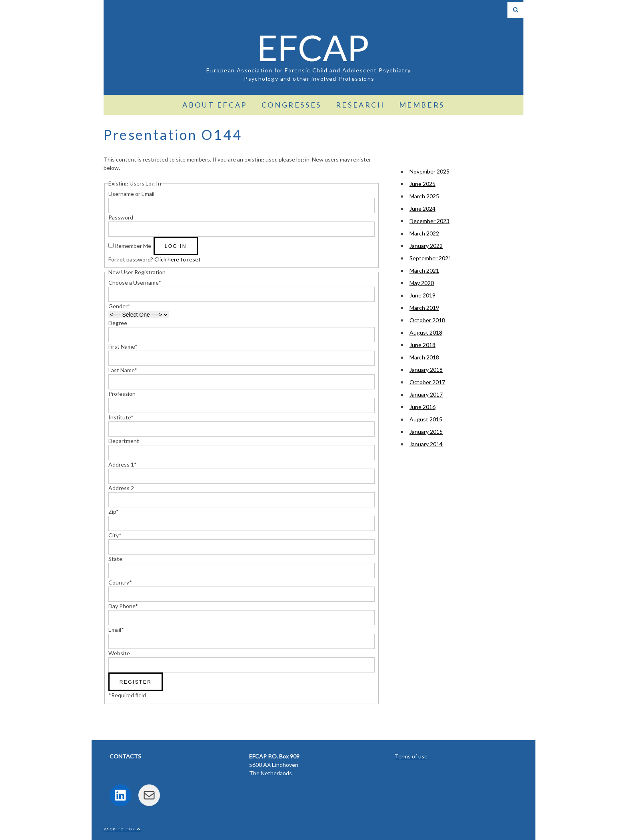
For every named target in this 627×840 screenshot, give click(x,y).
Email (116, 630)
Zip (114, 512)
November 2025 (429, 171)
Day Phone (123, 606)
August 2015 (426, 419)
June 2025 (422, 184)
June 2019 (422, 295)
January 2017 (426, 394)
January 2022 (426, 246)
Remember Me (133, 246)
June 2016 (422, 407)
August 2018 (426, 332)
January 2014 (426, 444)
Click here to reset (178, 259)
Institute (121, 417)
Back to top (122, 829)
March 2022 (424, 233)
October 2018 (427, 320)
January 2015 (426, 432)
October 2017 (427, 382)
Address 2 (121, 488)
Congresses (292, 105)
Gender (119, 306)
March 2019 (424, 308)
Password (121, 217)
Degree (118, 323)
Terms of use (411, 756)
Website (119, 653)
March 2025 (424, 196)
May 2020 (422, 283)
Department (124, 441)
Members (422, 105)
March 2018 (424, 357)
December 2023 (429, 221)
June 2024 (422, 209)
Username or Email (131, 194)
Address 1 (123, 464)
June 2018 (422, 345)
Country (120, 582)
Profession (122, 394)
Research (360, 105)
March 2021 (424, 270)
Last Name (123, 370)
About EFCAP (215, 105)
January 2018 (426, 370)
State (115, 559)
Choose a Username (135, 282)
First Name (123, 346)
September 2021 (430, 258)
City (115, 535)
